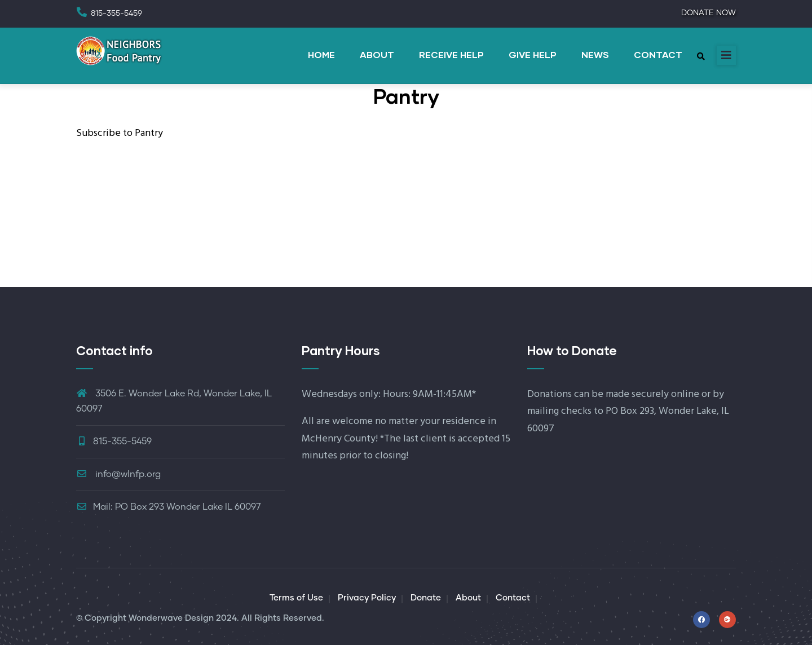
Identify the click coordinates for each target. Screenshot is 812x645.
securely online (665, 394)
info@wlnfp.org (118, 474)
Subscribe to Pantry (120, 133)
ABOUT (377, 54)
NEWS (595, 54)
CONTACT (658, 54)
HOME (321, 54)
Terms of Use (296, 598)
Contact (513, 598)
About (468, 598)
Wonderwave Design (171, 618)
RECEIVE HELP (451, 54)
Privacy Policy (367, 598)
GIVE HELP (533, 54)
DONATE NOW (709, 13)
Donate (426, 598)
